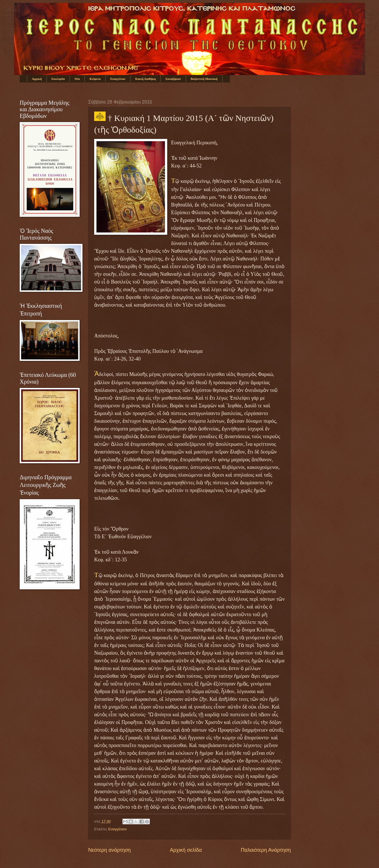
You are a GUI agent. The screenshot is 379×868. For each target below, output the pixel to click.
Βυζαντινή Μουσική (204, 79)
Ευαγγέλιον (118, 79)
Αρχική (37, 79)
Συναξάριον (173, 79)
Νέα (77, 79)
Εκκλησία (58, 79)
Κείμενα (95, 79)
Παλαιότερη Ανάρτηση (266, 850)
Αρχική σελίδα (186, 850)
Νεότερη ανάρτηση (109, 850)
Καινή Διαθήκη (146, 79)
